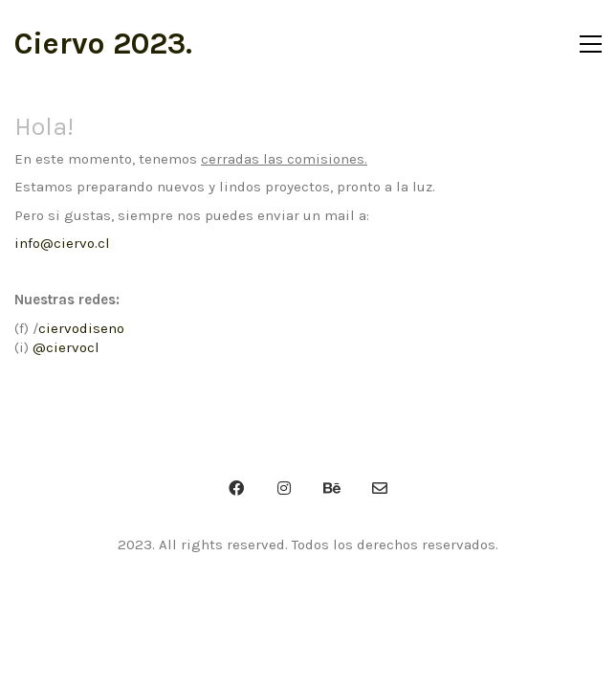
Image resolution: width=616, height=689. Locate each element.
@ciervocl (66, 347)
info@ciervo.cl (62, 243)
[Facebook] (236, 488)
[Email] (380, 488)
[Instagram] (284, 488)
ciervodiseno (81, 328)
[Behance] (332, 488)
